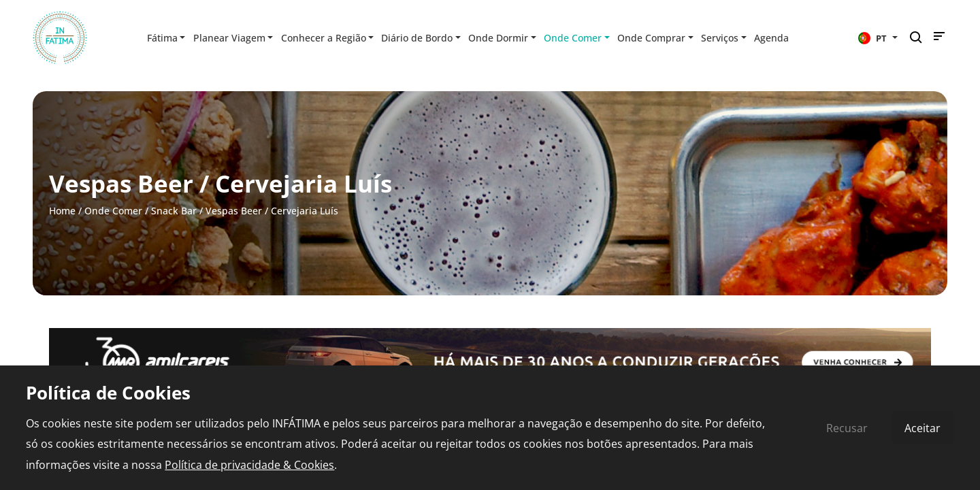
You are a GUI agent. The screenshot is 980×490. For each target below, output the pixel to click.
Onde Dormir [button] (498, 38)
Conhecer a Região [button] (324, 38)
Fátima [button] (162, 38)
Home (62, 211)
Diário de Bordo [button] (417, 38)
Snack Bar (174, 211)
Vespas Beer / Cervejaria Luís (272, 211)
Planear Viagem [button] (229, 38)
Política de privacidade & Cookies (249, 465)
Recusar (847, 428)
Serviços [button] (720, 38)
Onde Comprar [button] (651, 38)
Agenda (771, 38)
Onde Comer (113, 211)
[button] (878, 37)
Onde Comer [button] (573, 38)
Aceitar (922, 428)
